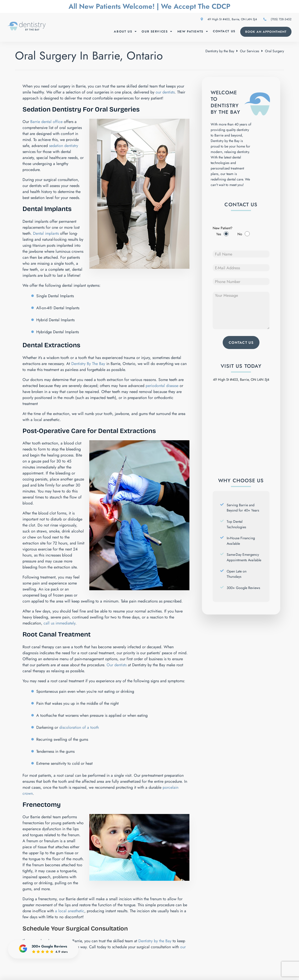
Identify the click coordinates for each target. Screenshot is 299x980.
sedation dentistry (64, 146)
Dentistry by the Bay (220, 51)
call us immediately (59, 623)
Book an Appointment (266, 32)
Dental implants (46, 233)
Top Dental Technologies (236, 524)
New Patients (193, 31)
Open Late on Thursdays (237, 574)
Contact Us (224, 31)
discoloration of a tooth (79, 727)
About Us (125, 31)
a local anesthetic (70, 911)
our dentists (165, 92)
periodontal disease (162, 386)
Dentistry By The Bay (88, 364)
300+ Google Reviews (243, 588)
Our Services (157, 31)
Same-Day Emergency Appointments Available (244, 557)
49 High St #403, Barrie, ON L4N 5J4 (229, 19)
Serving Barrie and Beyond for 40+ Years (243, 508)
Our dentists (117, 665)
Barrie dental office (46, 122)
